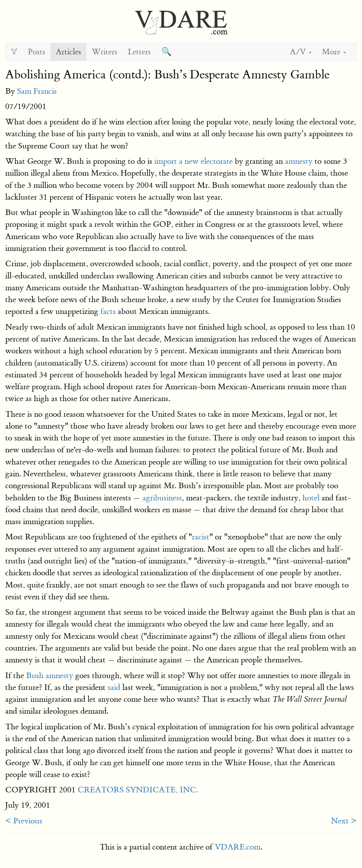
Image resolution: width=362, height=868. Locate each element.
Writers (105, 52)
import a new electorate (194, 161)
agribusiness (162, 498)
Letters (139, 52)
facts (108, 311)
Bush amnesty (50, 675)
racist (201, 537)
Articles (68, 52)
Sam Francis (37, 91)
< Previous (24, 821)
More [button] (334, 52)
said (114, 687)
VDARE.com (238, 847)
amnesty (299, 161)
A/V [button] (301, 52)
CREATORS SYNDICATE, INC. (138, 790)
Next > (344, 821)
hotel (311, 498)
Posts (37, 52)
